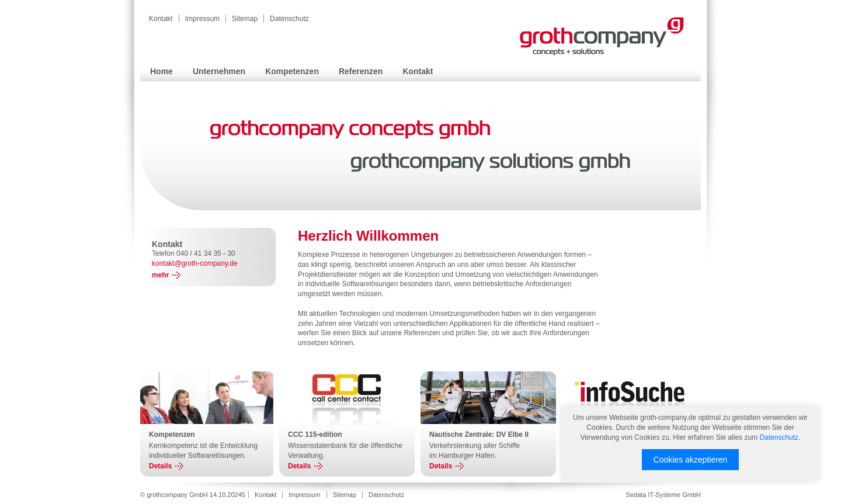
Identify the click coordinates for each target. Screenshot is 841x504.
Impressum (202, 19)
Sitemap (245, 19)
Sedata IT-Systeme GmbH (663, 495)
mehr (160, 275)
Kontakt (161, 19)
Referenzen (361, 71)
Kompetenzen (292, 71)
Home (161, 71)
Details (160, 466)
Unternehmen (219, 71)
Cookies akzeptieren (691, 460)
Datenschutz (289, 19)
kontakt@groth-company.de (195, 263)
